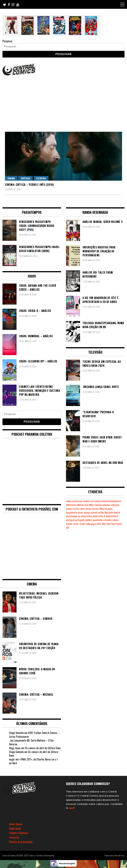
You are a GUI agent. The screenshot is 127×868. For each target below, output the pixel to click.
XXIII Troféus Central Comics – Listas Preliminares (34, 735)
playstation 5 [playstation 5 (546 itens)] (112, 516)
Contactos (14, 837)
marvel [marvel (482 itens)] (94, 512)
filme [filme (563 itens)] (102, 509)
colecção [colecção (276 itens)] (115, 505)
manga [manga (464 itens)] (87, 512)
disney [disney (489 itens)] (88, 509)
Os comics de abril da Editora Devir (43, 748)
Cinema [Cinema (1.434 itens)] (98, 505)
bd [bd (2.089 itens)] (120, 501)
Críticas (26, 178)
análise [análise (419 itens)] (86, 501)
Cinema (11, 178)
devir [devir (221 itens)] (83, 509)
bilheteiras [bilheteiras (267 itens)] (71, 505)
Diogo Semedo (16, 733)
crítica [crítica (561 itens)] (76, 509)
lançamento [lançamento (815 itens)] (72, 512)
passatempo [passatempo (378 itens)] (72, 516)
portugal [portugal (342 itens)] (70, 520)
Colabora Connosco (19, 833)
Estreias (41, 178)
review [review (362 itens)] (115, 520)
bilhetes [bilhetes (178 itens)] (81, 505)
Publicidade (15, 829)
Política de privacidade (21, 842)
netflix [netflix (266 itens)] (101, 512)
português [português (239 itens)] (80, 520)
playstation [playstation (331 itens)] (87, 516)
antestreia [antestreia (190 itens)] (77, 501)
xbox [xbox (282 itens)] (99, 524)
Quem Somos (16, 824)
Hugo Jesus (15, 748)
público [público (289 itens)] (89, 520)
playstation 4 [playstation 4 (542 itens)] (99, 516)
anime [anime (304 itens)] (69, 501)
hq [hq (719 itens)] (106, 509)
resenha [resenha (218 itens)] (108, 520)
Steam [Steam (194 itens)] (69, 524)
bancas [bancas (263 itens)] (98, 501)
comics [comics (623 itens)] (69, 509)
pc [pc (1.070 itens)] (79, 516)
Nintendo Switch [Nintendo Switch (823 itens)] (112, 512)
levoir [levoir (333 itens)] (80, 512)
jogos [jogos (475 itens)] (110, 509)
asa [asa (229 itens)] (92, 501)
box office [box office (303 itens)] (89, 505)
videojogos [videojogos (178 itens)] (91, 524)
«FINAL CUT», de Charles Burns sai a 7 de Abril (34, 761)
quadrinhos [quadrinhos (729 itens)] (98, 520)
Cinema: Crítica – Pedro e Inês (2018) (29, 185)
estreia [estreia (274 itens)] (95, 509)
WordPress (120, 855)
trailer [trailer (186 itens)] (82, 524)
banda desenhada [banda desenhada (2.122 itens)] (110, 501)
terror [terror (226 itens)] (76, 524)
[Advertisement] (63, 101)
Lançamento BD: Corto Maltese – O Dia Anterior (31, 742)
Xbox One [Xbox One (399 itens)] (106, 524)
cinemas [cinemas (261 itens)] (106, 505)
